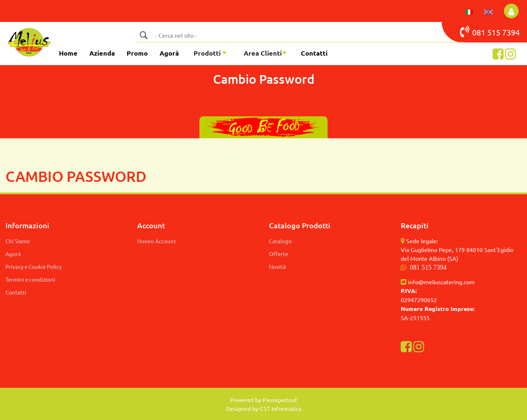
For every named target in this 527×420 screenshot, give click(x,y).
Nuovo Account (157, 241)
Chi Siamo (18, 241)
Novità (277, 267)
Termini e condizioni (30, 279)
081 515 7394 (428, 267)
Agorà (169, 53)
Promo (137, 53)
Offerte (279, 254)
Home (68, 53)
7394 (511, 32)
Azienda (102, 53)
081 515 (481, 31)
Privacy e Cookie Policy (33, 267)
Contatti (314, 53)
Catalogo (280, 241)
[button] (511, 11)
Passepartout (280, 400)
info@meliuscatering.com (441, 282)
